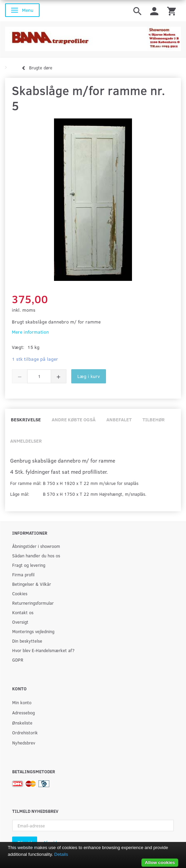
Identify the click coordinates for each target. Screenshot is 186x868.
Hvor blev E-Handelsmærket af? (43, 650)
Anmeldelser (26, 441)
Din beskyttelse (27, 641)
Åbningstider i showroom (36, 546)
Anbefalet (119, 419)
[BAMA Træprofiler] (93, 37)
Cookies (20, 593)
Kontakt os (23, 612)
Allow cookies (160, 862)
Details (61, 854)
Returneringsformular (33, 603)
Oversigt (20, 622)
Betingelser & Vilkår (32, 584)
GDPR (18, 660)
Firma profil (23, 574)
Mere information (30, 332)
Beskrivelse (26, 419)
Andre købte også (74, 419)
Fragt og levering (29, 565)
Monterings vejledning (33, 631)
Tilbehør (154, 419)
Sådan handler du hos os (36, 555)
